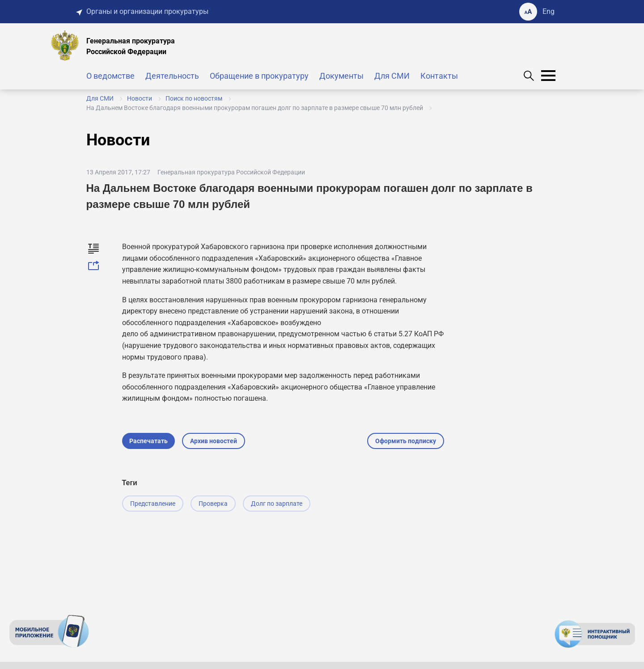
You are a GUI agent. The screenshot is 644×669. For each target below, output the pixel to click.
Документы (341, 76)
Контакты (439, 76)
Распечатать (148, 441)
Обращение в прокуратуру (259, 76)
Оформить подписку (406, 441)
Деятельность (172, 76)
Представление (153, 504)
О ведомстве (110, 76)
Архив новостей (214, 441)
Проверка (213, 504)
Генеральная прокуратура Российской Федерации (231, 172)
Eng (549, 11)
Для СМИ (392, 76)
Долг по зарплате (277, 504)
